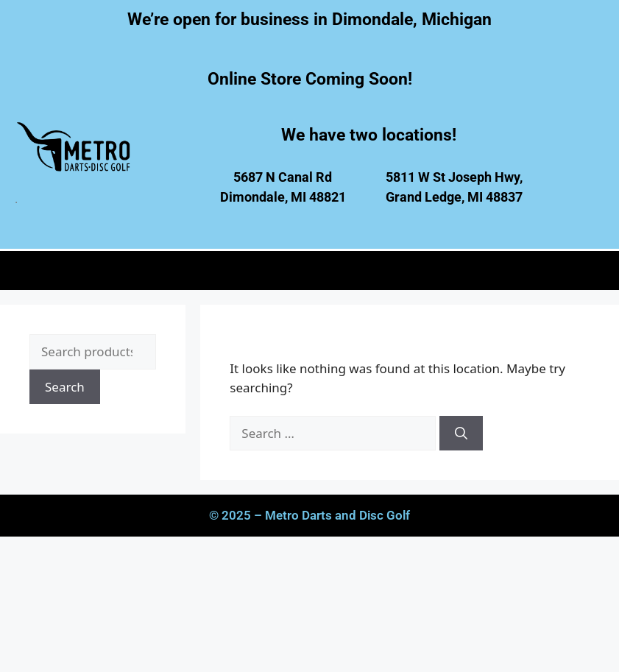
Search (65, 387)
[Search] (461, 434)
